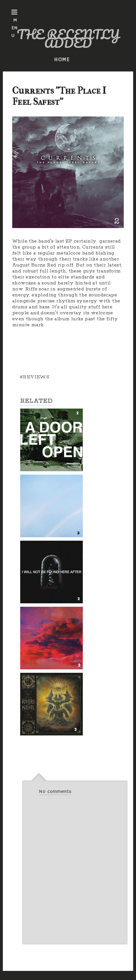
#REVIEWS (34, 377)
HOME (62, 60)
